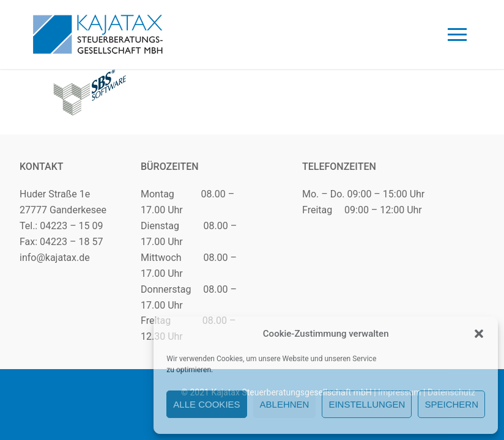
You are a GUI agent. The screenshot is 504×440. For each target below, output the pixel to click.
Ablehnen (285, 404)
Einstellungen (367, 404)
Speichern (451, 404)
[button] (479, 334)
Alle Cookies (206, 404)
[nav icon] (457, 35)
